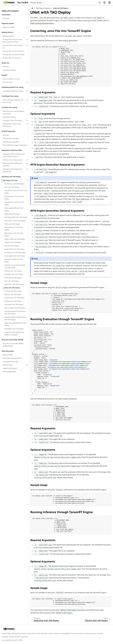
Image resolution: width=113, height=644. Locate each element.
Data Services (8, 82)
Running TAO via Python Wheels (14, 55)
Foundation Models (9, 70)
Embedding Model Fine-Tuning (13, 91)
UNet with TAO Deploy (12, 288)
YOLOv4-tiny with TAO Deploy (14, 298)
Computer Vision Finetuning (12, 120)
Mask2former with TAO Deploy (15, 253)
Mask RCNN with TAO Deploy (14, 249)
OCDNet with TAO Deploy (13, 271)
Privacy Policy (6, 633)
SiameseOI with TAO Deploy (14, 305)
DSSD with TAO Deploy (12, 224)
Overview (6, 18)
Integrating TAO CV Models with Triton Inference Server (14, 155)
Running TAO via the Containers (14, 51)
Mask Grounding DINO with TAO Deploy (15, 324)
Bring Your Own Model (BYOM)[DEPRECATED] (13, 345)
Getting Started (8, 36)
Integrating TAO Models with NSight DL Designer (14, 333)
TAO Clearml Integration (11, 142)
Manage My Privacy (19, 633)
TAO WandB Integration (11, 138)
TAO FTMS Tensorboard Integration (15, 145)
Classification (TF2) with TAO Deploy (14, 203)
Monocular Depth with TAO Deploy (14, 260)
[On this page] (109, 3)
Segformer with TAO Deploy (14, 284)
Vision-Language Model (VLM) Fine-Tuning (13, 101)
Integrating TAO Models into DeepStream (12, 170)
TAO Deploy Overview (10, 180)
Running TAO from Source (12, 58)
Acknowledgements (9, 372)
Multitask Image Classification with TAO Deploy (15, 266)
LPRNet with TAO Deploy (13, 242)
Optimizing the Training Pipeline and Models (13, 112)
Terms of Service (54, 633)
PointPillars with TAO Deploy (14, 329)
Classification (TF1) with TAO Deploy (14, 198)
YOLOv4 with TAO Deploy (13, 294)
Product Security (90, 633)
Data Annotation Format (11, 79)
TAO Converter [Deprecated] (13, 160)
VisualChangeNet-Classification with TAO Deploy (15, 313)
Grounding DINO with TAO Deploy (16, 217)
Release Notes (8, 355)
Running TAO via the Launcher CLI (13, 47)
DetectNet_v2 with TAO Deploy (15, 221)
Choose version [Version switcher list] (36, 3)
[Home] (32, 8)
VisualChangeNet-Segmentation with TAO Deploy (15, 318)
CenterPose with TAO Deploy (14, 184)
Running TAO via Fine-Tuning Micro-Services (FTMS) (12, 41)
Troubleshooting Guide (10, 362)
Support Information (10, 368)
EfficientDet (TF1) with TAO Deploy (14, 229)
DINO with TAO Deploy (12, 214)
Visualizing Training (9, 117)
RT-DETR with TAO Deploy (13, 278)
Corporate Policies (77, 633)
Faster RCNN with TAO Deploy (15, 239)
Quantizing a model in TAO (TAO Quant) (12, 125)
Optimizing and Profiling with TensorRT (13, 164)
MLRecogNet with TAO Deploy (15, 256)
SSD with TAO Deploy (12, 281)
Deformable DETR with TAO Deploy (14, 209)
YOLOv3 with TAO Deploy (13, 291)
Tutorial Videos (8, 365)
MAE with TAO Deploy (12, 246)
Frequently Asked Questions (12, 358)
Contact (100, 633)
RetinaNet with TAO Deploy (14, 274)
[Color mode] (105, 3)
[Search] (100, 3)
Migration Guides (9, 27)
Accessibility (66, 633)
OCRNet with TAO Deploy (13, 301)
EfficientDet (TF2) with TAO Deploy (14, 234)
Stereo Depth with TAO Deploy (15, 308)
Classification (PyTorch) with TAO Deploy (16, 192)
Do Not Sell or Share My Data (37, 633)
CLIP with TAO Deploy (12, 187)
